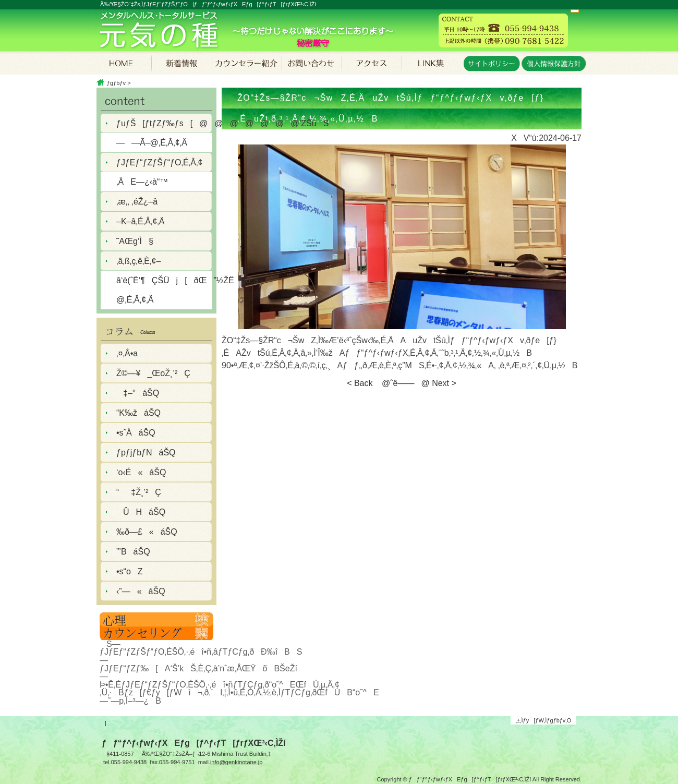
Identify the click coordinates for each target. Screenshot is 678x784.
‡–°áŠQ (138, 393)
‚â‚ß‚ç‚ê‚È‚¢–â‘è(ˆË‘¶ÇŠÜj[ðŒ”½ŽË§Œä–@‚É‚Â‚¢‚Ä (164, 280)
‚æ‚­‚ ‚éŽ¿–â (137, 202)
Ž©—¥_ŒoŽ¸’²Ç (153, 373)
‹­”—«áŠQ (141, 591)
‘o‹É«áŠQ (141, 472)
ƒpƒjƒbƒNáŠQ (146, 453)
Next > (444, 383)
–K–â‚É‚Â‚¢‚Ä (141, 221)
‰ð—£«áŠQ (147, 532)
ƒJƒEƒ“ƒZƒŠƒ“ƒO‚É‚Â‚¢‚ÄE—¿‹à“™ (159, 172)
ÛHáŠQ (141, 512)
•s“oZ (130, 571)
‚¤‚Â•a (127, 353)
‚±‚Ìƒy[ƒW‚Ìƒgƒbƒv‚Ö (544, 720)
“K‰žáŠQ (138, 413)
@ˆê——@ (402, 383)
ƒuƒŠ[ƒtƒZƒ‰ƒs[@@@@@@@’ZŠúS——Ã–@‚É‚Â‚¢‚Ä (164, 133)
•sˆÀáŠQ (136, 433)
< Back (360, 383)
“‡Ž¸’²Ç (139, 492)
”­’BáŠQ (133, 552)
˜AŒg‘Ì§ (135, 241)
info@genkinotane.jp (236, 762)
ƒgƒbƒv (116, 83)
